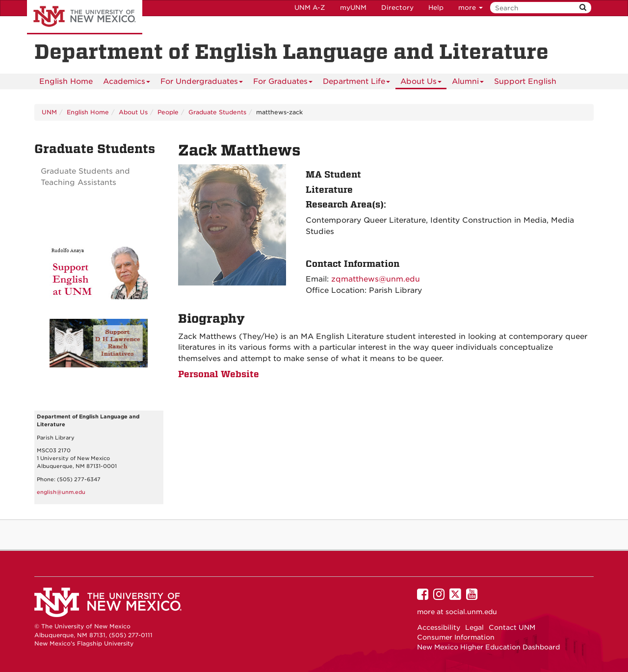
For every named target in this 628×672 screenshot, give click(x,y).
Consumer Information (456, 637)
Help (436, 8)
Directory (397, 8)
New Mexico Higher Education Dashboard (488, 647)
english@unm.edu (61, 492)
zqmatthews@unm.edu (376, 279)
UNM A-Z (310, 8)
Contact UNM (512, 627)
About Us (421, 83)
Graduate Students (217, 112)
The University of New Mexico (85, 17)
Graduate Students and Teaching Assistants (85, 177)
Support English (525, 81)
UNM (49, 112)
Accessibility (439, 627)
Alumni (468, 83)
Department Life (356, 83)
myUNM (353, 8)
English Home (66, 81)
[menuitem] (66, 81)
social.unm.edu (471, 612)
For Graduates (283, 83)
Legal (474, 627)
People (168, 112)
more (471, 8)
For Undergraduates (202, 83)
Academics (127, 83)
